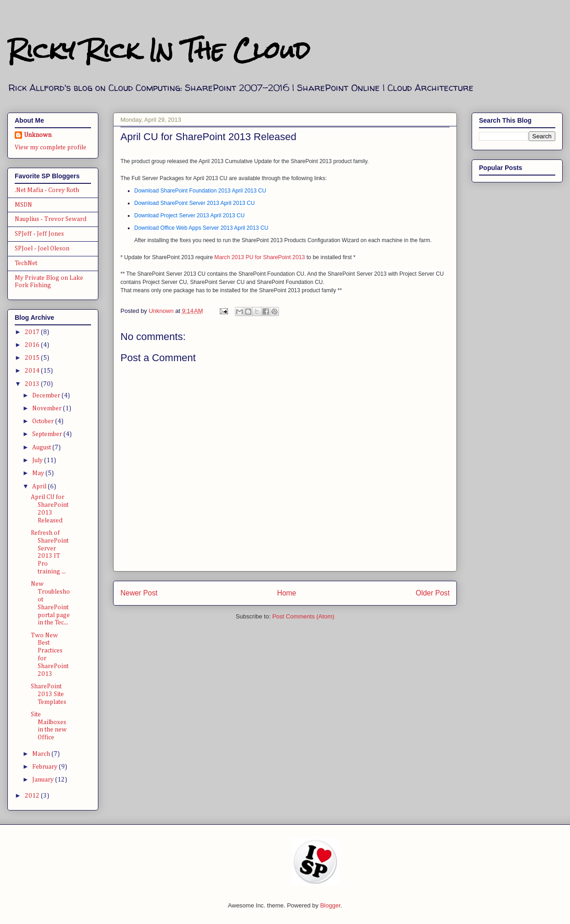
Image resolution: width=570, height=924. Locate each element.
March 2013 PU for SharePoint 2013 (259, 257)
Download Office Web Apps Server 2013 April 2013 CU (201, 228)
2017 (33, 332)
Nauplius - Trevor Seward (51, 219)
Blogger (330, 905)
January (44, 780)
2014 (33, 371)
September (48, 434)
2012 (33, 796)
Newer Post (139, 593)
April (40, 487)
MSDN (23, 205)
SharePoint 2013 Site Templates (48, 694)
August (42, 448)
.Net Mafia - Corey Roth (47, 190)
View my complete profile (51, 147)
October (44, 421)
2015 (33, 358)
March (42, 754)
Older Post (433, 593)
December (47, 396)
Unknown (38, 135)
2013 (33, 384)
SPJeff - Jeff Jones (39, 234)
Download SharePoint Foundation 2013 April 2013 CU (200, 191)
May (39, 473)
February (46, 767)
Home (287, 593)
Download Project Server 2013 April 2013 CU (189, 215)
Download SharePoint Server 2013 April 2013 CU (194, 203)
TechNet (26, 263)
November (48, 408)
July (38, 460)
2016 (33, 345)
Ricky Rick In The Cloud (159, 50)
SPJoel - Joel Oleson (42, 249)
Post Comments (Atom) (303, 616)
